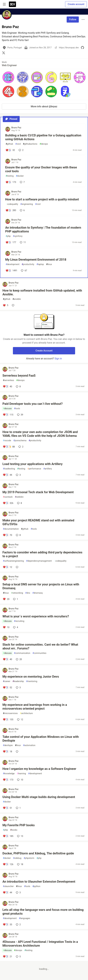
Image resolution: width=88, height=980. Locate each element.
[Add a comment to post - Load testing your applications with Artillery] (7, 475)
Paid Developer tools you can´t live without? (33, 404)
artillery (48, 469)
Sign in (58, 359)
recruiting (19, 621)
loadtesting (9, 469)
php (8, 236)
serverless (8, 380)
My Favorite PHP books (19, 825)
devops (44, 144)
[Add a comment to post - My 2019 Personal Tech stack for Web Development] (8, 503)
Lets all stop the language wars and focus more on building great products (43, 912)
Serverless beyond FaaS (19, 376)
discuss (7, 409)
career (7, 681)
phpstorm (29, 858)
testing (10, 176)
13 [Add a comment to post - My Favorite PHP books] (20, 836)
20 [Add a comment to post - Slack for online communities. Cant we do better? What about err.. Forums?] (19, 659)
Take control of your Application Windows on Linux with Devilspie (41, 739)
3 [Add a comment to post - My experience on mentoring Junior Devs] (18, 688)
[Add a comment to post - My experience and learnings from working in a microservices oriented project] (8, 720)
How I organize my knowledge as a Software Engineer (39, 769)
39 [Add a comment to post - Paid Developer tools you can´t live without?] (20, 415)
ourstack (8, 497)
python (36, 886)
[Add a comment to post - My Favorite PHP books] (8, 836)
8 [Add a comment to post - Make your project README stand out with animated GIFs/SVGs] (18, 535)
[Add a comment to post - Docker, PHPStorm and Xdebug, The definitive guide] (8, 864)
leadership (18, 681)
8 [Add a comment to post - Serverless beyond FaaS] (18, 387)
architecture (26, 713)
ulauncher (8, 886)
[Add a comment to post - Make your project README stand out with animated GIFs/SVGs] (7, 535)
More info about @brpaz (44, 106)
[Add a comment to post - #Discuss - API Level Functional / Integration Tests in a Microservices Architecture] (7, 957)
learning (21, 774)
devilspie (8, 745)
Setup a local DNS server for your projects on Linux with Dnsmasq (41, 586)
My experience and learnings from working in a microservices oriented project (35, 707)
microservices (10, 713)
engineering (27, 204)
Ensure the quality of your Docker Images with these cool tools (41, 169)
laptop (40, 264)
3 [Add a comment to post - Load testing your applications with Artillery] (18, 475)
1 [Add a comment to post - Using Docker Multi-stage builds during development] (18, 808)
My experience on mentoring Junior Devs (31, 677)
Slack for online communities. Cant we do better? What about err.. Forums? (40, 646)
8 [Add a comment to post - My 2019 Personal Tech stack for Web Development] (19, 503)
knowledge (9, 774)
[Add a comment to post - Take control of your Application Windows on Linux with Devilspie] (7, 752)
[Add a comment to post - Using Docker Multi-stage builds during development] (7, 808)
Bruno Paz (16, 128)
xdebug (17, 858)
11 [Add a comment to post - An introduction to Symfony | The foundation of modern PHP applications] (23, 242)
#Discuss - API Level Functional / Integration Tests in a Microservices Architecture (40, 944)
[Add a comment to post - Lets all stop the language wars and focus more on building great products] (7, 925)
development (13, 264)
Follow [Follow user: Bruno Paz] (73, 19)
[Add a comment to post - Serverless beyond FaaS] (7, 387)
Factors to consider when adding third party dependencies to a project (42, 554)
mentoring (32, 681)
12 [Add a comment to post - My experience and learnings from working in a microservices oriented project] (20, 720)
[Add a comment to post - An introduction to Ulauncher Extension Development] (7, 893)
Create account (76, 4)
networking (17, 593)
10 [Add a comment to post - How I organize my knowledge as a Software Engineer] (20, 780)
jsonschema (20, 441)
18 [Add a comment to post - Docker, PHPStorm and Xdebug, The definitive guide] (20, 864)
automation (29, 745)
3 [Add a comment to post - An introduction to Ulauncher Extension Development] (18, 893)
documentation (11, 529)
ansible (17, 299)
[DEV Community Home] (12, 4)
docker (20, 176)
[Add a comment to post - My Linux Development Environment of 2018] (11, 271)
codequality (12, 204)
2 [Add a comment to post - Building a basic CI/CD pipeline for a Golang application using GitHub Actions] (21, 150)
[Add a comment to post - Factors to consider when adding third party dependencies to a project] (7, 567)
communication (22, 653)
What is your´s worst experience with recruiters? (36, 616)
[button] (8, 77)
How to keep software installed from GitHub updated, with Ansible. (42, 292)
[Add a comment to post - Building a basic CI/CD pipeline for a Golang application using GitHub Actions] (10, 150)
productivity (28, 264)
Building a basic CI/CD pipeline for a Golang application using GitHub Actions (43, 137)
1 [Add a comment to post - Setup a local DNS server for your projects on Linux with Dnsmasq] (15, 599)
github (9, 144)
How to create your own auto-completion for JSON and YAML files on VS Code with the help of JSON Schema (40, 434)
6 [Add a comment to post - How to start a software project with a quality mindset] (22, 210)
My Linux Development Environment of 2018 (36, 260)
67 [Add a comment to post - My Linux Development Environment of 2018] (24, 271)
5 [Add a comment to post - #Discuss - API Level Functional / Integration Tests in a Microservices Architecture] (18, 957)
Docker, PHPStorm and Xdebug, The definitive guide (38, 853)
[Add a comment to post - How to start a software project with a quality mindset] (11, 210)
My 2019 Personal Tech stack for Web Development (38, 492)
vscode (7, 441)
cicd (18, 144)
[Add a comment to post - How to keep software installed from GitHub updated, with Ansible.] (5, 305)
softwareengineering (13, 561)
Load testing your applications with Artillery (32, 464)
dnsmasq (38, 593)
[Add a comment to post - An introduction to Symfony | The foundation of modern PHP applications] (11, 242)
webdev (19, 497)
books (14, 830)
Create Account (44, 351)
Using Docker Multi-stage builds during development (39, 797)
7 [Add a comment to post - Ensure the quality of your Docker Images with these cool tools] (22, 182)
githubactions (30, 144)
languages (24, 918)
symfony (18, 236)
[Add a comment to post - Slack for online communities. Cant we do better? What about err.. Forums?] (7, 659)
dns (28, 593)
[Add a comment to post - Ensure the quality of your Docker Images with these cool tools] (11, 182)
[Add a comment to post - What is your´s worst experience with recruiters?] (6, 627)
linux (49, 264)
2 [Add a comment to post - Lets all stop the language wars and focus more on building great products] (18, 925)
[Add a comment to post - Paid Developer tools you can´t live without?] (8, 415)
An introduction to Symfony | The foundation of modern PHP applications (43, 229)
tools (17, 409)
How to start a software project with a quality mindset (42, 199)
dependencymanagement (39, 561)
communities (39, 653)
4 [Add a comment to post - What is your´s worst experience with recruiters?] (15, 627)
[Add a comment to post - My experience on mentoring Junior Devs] (7, 688)
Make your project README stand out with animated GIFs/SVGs (38, 522)
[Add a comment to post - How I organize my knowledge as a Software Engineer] (8, 780)
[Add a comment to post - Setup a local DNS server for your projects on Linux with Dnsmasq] (6, 599)
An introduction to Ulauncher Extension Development (39, 882)
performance (34, 469)
